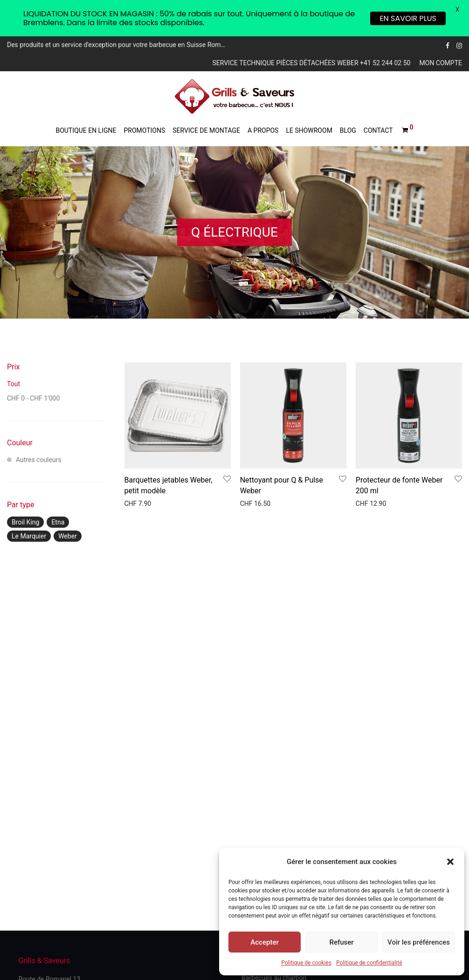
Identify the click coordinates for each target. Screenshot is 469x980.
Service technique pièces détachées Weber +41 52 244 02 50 (311, 63)
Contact (378, 130)
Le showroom (309, 130)
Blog (348, 130)
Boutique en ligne (86, 130)
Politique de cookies (307, 963)
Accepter (264, 942)
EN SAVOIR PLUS (408, 18)
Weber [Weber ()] (68, 536)
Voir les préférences (419, 942)
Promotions (144, 130)
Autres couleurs (34, 460)
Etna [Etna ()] (58, 522)
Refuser (341, 942)
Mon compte (441, 63)
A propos (263, 130)
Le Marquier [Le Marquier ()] (29, 536)
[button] (450, 862)
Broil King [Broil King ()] (25, 522)
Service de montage (206, 130)
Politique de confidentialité (369, 963)
